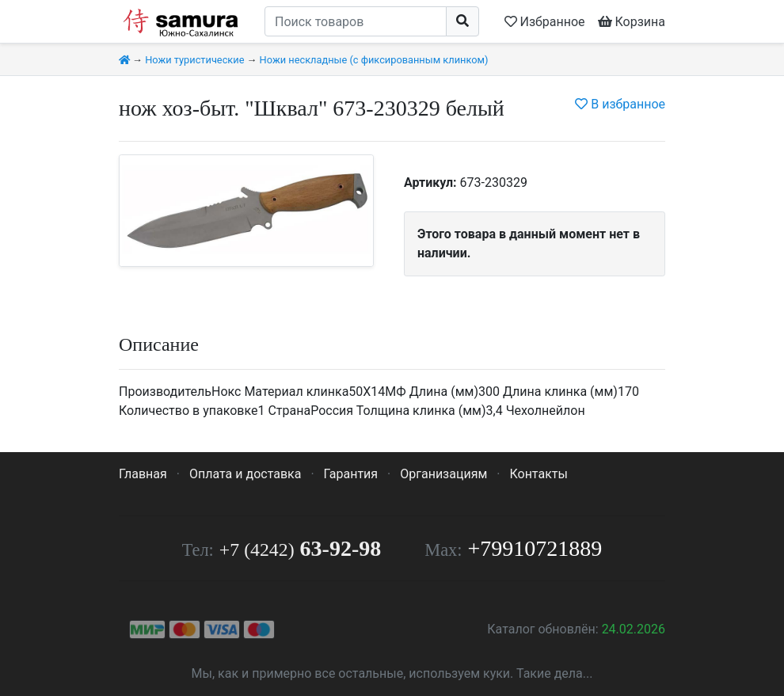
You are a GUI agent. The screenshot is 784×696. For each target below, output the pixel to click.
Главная (143, 474)
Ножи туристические (194, 60)
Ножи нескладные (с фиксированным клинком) (374, 60)
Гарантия (351, 474)
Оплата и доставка (245, 474)
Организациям (443, 474)
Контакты (538, 474)
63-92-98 (300, 548)
